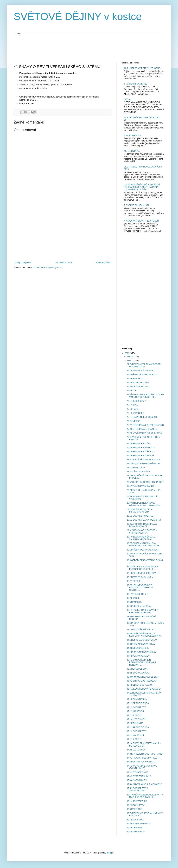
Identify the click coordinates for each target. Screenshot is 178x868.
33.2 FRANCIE (133, 598)
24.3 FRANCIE (133, 379)
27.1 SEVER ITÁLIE (136, 468)
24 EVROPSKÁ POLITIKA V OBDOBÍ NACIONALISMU (144, 365)
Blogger (110, 853)
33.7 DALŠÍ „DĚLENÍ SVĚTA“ (140, 630)
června (131, 357)
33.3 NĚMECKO (134, 602)
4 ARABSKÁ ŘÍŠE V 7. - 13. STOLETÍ (141, 221)
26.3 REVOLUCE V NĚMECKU (141, 452)
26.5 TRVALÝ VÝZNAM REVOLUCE (143, 460)
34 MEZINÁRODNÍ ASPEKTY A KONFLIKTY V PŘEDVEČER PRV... (144, 635)
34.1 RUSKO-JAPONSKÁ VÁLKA (142, 640)
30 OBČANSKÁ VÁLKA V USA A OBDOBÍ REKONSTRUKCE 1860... (144, 545)
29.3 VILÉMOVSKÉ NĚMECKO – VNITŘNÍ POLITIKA (142, 532)
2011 (127, 353)
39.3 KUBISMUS (134, 828)
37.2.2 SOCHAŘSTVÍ (136, 731)
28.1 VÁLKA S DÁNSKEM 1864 (141, 486)
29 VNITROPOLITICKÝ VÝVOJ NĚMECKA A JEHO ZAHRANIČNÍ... (144, 504)
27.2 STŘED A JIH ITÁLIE (139, 472)
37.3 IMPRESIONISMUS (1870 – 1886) (145, 754)
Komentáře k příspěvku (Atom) (47, 268)
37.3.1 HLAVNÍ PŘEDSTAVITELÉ (142, 758)
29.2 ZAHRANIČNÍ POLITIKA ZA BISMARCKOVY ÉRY (142, 525)
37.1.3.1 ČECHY (134, 715)
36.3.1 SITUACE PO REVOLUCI (142, 681)
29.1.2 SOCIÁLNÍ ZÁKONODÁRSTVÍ (144, 520)
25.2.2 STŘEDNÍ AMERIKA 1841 (142, 429)
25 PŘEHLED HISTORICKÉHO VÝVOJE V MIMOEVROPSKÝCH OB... (145, 396)
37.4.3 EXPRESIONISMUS (139, 776)
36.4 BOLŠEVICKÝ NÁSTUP (140, 685)
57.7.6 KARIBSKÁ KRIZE (136, 84)
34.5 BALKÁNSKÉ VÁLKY (139, 656)
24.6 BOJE (132, 391)
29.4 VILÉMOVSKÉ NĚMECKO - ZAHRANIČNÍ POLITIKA (142, 538)
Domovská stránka (63, 263)
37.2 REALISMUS (135, 723)
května (131, 361)
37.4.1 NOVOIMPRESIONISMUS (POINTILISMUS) (142, 767)
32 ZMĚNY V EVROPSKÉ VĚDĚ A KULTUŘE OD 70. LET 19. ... (142, 568)
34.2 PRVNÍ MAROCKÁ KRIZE (141, 644)
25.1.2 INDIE (133, 409)
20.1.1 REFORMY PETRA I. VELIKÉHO (142, 68)
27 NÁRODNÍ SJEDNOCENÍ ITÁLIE (143, 464)
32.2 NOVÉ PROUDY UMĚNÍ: (140, 577)
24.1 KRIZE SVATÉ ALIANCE (140, 371)
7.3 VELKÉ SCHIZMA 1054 (136, 205)
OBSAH (128, 99)
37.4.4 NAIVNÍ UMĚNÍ (137, 780)
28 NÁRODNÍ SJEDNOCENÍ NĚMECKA (145, 482)
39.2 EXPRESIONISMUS (138, 824)
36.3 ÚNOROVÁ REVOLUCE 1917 (143, 677)
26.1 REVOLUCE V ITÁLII (139, 444)
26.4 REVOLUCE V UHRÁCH (140, 456)
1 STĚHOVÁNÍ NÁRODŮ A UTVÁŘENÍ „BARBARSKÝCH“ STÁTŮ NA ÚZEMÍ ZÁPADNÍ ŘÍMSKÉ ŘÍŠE (142, 187)
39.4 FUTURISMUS (136, 832)
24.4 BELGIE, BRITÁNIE (138, 383)
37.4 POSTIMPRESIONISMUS (141, 762)
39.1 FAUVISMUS (135, 820)
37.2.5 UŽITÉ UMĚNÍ (136, 750)
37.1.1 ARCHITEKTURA (138, 703)
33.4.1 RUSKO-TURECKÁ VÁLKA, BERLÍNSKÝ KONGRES (143, 611)
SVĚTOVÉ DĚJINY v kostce (78, 17)
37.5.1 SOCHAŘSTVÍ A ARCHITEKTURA (137, 789)
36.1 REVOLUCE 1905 (137, 669)
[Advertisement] (76, 48)
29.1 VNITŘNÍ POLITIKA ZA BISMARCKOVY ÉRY (139, 511)
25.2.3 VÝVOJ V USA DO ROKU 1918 (144, 433)
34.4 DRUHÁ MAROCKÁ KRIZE (141, 652)
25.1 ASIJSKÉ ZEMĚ (136, 401)
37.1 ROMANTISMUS (137, 699)
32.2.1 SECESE (134, 581)
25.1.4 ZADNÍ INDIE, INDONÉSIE (142, 417)
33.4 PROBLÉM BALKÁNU (139, 606)
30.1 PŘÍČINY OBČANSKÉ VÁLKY (143, 550)
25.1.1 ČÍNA (132, 405)
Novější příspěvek (23, 263)
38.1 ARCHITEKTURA (137, 801)
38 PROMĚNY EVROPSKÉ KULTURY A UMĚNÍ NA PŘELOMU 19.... (145, 796)
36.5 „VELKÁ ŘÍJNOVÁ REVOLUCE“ (144, 689)
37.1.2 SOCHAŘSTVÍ (136, 707)
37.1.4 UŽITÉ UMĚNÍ (136, 719)
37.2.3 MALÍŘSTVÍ (135, 735)
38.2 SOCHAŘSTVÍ (136, 805)
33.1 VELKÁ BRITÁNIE (137, 594)
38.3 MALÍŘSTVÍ (134, 809)
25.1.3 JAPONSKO (135, 413)
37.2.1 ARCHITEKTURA (138, 727)
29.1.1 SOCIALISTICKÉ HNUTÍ (141, 516)
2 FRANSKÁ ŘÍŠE (132, 135)
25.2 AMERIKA (133, 421)
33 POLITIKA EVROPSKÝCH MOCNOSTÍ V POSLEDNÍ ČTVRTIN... (140, 588)
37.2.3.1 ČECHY (134, 739)
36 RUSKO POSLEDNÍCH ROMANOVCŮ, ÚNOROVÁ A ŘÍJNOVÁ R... (141, 662)
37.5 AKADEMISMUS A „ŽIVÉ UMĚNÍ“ (144, 784)
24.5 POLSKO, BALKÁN (138, 387)
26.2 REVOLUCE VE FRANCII (141, 448)
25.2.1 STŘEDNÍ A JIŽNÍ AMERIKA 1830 (145, 425)
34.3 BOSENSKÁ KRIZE (138, 648)
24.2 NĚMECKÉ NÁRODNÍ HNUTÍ (142, 375)
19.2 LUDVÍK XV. (132, 151)
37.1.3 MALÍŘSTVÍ (135, 711)
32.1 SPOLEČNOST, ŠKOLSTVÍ (141, 573)
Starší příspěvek (103, 263)
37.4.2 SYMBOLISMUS (137, 772)
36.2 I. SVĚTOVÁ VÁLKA (138, 673)
